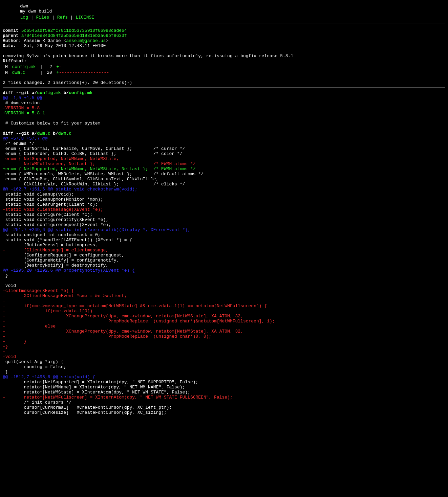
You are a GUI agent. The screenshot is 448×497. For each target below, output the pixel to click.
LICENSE (85, 19)
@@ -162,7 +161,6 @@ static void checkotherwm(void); (70, 222)
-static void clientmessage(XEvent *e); (53, 246)
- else (29, 386)
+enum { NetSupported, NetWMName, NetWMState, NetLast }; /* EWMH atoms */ (99, 197)
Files (42, 19)
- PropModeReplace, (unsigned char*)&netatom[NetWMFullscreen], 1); (139, 380)
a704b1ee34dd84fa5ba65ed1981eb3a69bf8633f (74, 40)
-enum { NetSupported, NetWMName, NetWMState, (61, 185)
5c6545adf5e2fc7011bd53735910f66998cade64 (74, 33)
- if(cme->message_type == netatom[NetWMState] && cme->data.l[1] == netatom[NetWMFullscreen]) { (135, 362)
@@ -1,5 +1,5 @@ (23, 112)
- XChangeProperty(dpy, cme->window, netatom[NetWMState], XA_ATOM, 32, (123, 374)
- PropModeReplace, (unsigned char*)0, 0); (107, 398)
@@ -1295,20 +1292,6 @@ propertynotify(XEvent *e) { (69, 319)
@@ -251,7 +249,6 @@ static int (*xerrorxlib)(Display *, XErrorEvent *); (97, 270)
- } (15, 404)
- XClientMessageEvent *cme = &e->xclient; (65, 349)
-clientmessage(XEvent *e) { (38, 343)
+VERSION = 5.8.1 (24, 130)
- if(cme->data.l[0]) (48, 368)
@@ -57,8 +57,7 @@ (25, 161)
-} (5, 410)
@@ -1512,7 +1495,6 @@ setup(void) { (49, 447)
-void (9, 423)
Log (24, 19)
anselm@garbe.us (86, 46)
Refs (62, 19)
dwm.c (18, 84)
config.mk (24, 77)
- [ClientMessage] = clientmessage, (56, 295)
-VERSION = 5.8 (21, 124)
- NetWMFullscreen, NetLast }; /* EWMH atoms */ (99, 191)
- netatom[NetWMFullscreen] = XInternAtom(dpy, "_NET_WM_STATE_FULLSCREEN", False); (118, 471)
